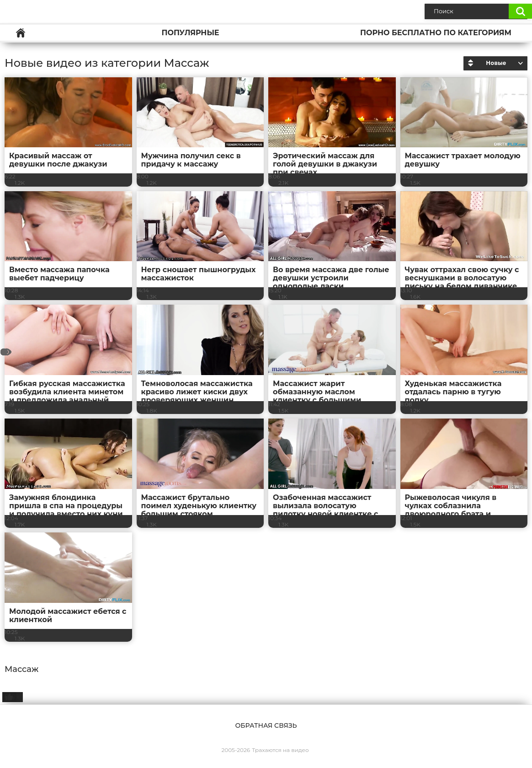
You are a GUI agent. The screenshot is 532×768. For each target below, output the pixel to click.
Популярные (190, 33)
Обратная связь (266, 725)
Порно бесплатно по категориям (436, 33)
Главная (21, 33)
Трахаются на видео (280, 750)
